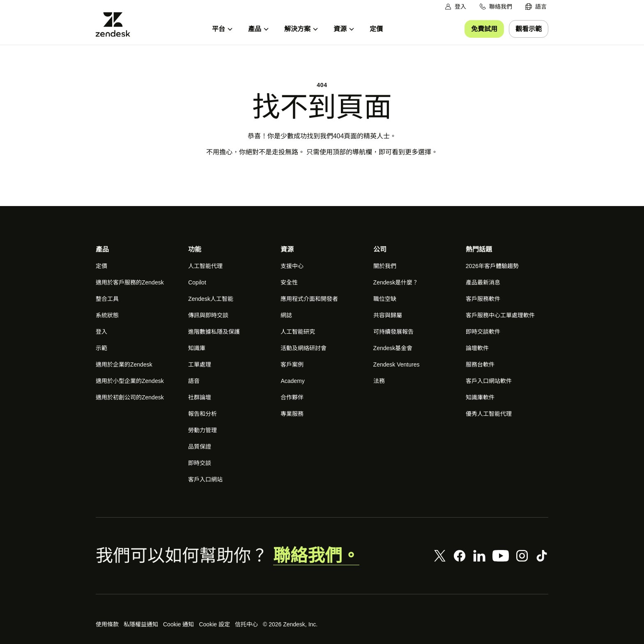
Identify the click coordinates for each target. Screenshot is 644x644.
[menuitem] (536, 7)
